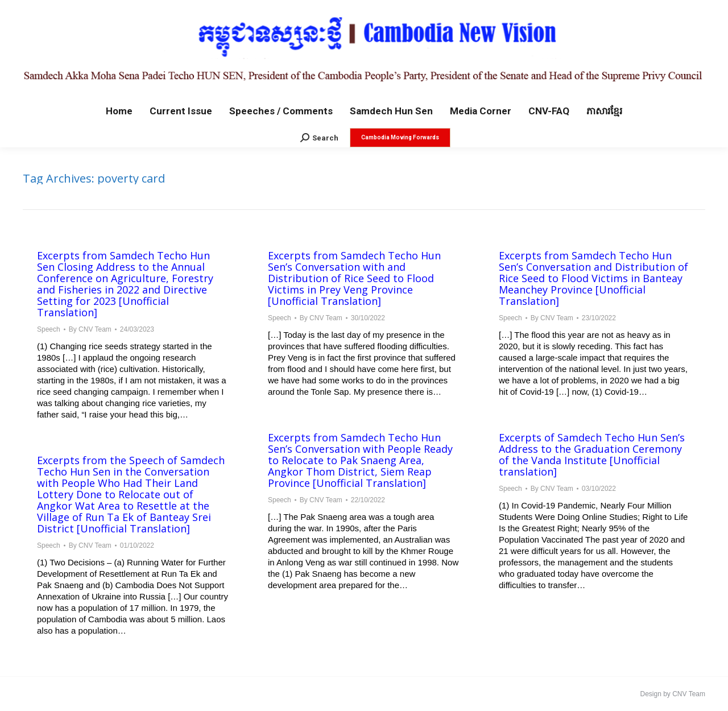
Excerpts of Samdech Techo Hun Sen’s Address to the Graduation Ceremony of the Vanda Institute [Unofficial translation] (592, 454)
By (90, 329)
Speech (49, 329)
